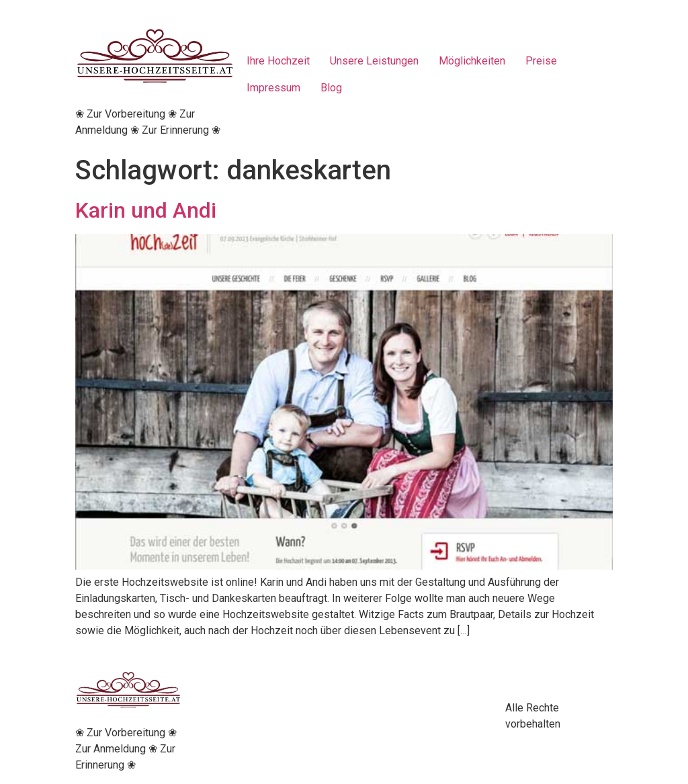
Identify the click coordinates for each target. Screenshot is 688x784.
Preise (541, 61)
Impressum (273, 88)
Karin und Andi (146, 210)
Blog (331, 88)
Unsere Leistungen (374, 61)
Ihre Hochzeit (278, 61)
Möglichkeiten (472, 61)
